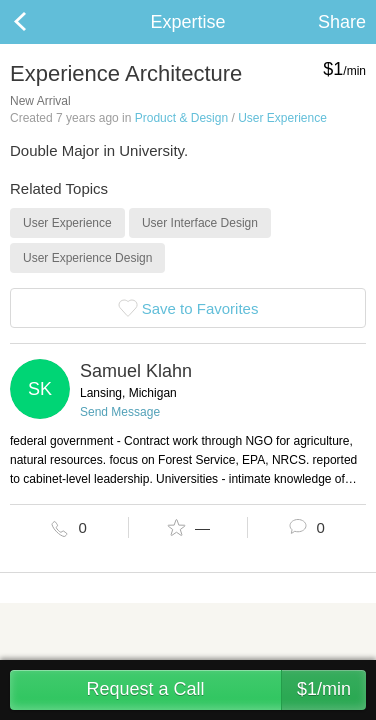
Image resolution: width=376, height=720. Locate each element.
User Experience (282, 118)
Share (342, 22)
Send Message (120, 412)
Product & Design (181, 118)
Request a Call (226, 690)
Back (40, 22)
